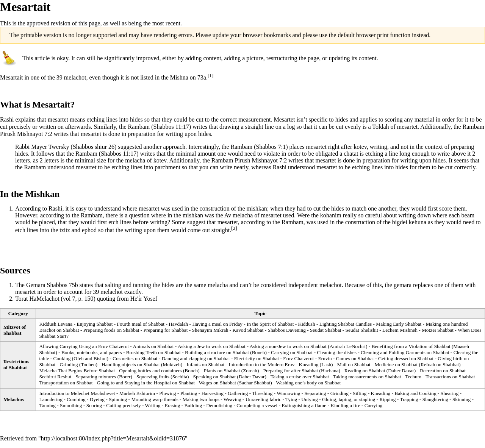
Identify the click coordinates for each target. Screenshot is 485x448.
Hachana (330, 371)
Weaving (232, 399)
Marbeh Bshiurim (137, 393)
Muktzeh (171, 364)
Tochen (88, 364)
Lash (326, 364)
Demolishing (219, 405)
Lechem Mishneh (400, 330)
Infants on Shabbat (205, 364)
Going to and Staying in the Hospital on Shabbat (146, 383)
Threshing (262, 393)
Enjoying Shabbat (95, 324)
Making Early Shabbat (399, 324)
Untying (310, 399)
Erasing (173, 405)
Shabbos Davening (287, 330)
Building (193, 405)
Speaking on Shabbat (215, 377)
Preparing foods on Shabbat (111, 330)
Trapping (409, 399)
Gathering (238, 393)
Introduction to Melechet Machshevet (77, 393)
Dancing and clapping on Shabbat (196, 358)
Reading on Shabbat (365, 371)
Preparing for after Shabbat (290, 371)
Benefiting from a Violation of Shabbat (411, 346)
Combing (76, 399)
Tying (291, 399)
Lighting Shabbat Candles (346, 324)
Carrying (373, 405)
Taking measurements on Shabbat (367, 377)
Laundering (51, 399)
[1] (211, 76)
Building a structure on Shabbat (217, 352)
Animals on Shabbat (153, 346)
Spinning (118, 399)
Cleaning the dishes (336, 352)
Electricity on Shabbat (257, 358)
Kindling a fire (345, 405)
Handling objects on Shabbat (131, 364)
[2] (234, 228)
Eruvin (325, 358)
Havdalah (178, 324)
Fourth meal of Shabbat (141, 324)
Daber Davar (401, 371)
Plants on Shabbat (222, 371)
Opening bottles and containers (150, 371)
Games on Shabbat (355, 358)
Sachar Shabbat (255, 383)
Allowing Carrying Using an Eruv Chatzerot (84, 346)
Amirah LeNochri (348, 346)
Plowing (167, 393)
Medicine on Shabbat (396, 364)
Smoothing (71, 405)
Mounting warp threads (155, 399)
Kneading (309, 364)
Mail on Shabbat (354, 364)
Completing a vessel (257, 405)
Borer (125, 377)
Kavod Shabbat (248, 330)
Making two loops (201, 399)
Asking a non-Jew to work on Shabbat (288, 346)
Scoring (94, 405)
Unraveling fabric (263, 399)
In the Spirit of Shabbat (270, 324)
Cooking (62, 358)
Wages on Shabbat (217, 383)
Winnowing (288, 393)
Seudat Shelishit (362, 330)
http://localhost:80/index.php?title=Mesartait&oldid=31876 (113, 438)
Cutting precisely (123, 405)
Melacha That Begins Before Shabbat (77, 371)
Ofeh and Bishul (90, 358)
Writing (153, 405)
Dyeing (97, 399)
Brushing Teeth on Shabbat (153, 352)
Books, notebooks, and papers (92, 352)
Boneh (259, 352)
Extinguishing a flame (304, 405)
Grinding (69, 364)
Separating (315, 393)
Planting (189, 393)
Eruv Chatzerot (298, 358)
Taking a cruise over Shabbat (300, 377)
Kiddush (307, 324)
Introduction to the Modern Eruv (261, 364)
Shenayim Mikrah (210, 330)
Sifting (360, 393)
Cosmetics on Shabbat (135, 358)
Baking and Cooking (415, 393)
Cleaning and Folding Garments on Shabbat (405, 352)
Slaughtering (435, 399)
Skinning (462, 399)
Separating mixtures (96, 377)
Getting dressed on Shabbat (406, 358)
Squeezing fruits (153, 377)
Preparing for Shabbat (166, 330)
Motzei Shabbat (438, 330)
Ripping (387, 399)
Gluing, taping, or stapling (349, 399)
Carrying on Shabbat (292, 352)
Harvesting (212, 393)
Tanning (47, 405)
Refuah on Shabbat (440, 364)
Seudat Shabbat (326, 330)
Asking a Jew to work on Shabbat (212, 346)
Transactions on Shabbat (450, 377)
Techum (413, 377)
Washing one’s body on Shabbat (309, 383)
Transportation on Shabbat (66, 383)
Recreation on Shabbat (443, 371)
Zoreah (250, 371)
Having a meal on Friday (217, 324)
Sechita (180, 377)
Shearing (450, 393)
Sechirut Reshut (55, 377)
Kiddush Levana (56, 324)
